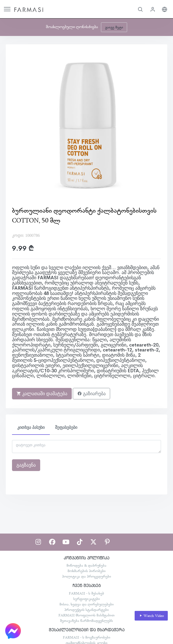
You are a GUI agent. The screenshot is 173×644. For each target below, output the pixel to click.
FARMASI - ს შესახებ (86, 593)
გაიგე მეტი (114, 27)
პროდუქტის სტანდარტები (87, 610)
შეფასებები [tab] (66, 427)
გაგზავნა (26, 465)
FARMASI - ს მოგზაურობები (87, 637)
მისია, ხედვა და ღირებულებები (87, 604)
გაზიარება (91, 394)
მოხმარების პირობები (87, 571)
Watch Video (151, 616)
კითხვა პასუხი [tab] (31, 427)
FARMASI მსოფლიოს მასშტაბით (86, 615)
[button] (140, 9)
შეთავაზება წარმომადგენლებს (86, 621)
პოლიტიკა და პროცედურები (87, 576)
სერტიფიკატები (87, 599)
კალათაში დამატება (42, 394)
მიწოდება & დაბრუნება (86, 565)
